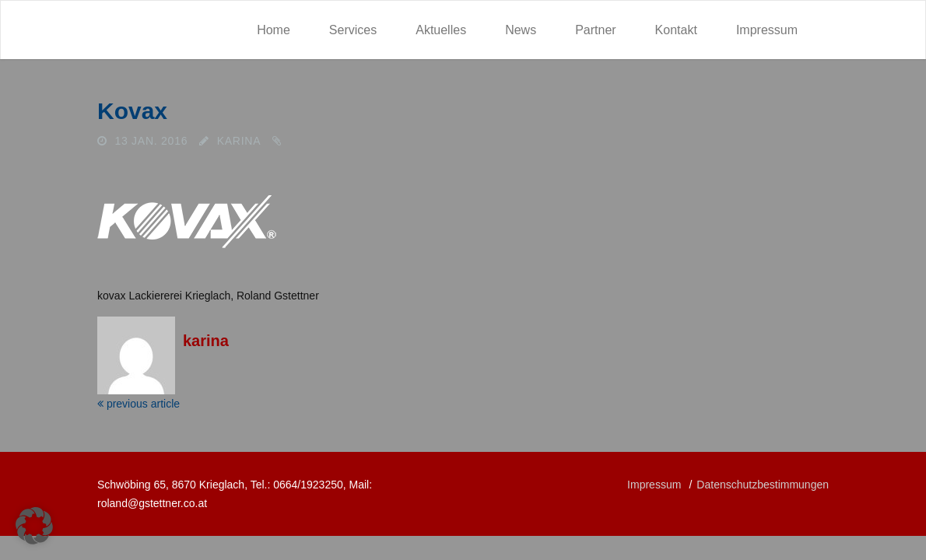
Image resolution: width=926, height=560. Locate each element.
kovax (132, 111)
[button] (34, 526)
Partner (595, 30)
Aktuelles (441, 30)
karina (239, 141)
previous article (139, 404)
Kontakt (676, 30)
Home (274, 30)
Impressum (767, 30)
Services (353, 30)
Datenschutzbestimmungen (763, 485)
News (521, 30)
